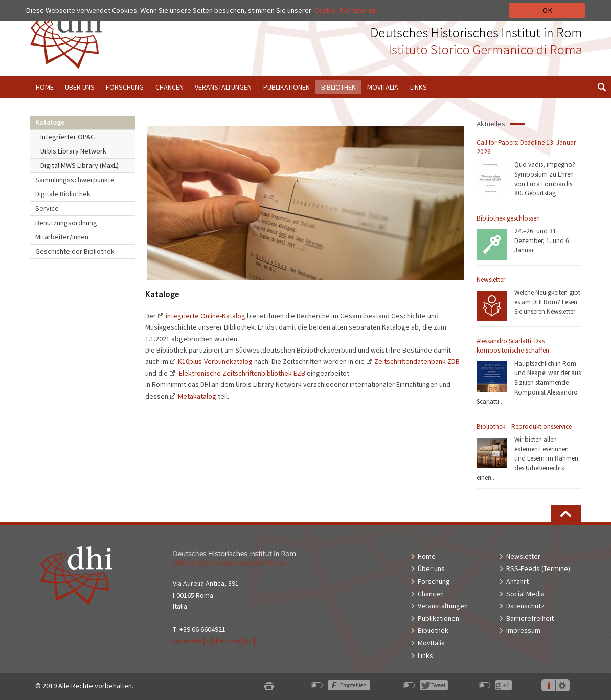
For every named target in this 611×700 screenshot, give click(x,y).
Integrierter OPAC (67, 137)
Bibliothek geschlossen (508, 218)
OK (547, 10)
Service (47, 208)
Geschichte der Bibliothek (75, 251)
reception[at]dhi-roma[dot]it (216, 641)
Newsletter (491, 280)
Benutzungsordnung (66, 223)
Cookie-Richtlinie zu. (346, 10)
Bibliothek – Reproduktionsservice (524, 426)
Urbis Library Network (73, 151)
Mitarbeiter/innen (62, 237)
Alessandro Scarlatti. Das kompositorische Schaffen (513, 346)
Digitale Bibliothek (63, 194)
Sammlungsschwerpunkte (75, 180)
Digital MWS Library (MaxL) (80, 165)
